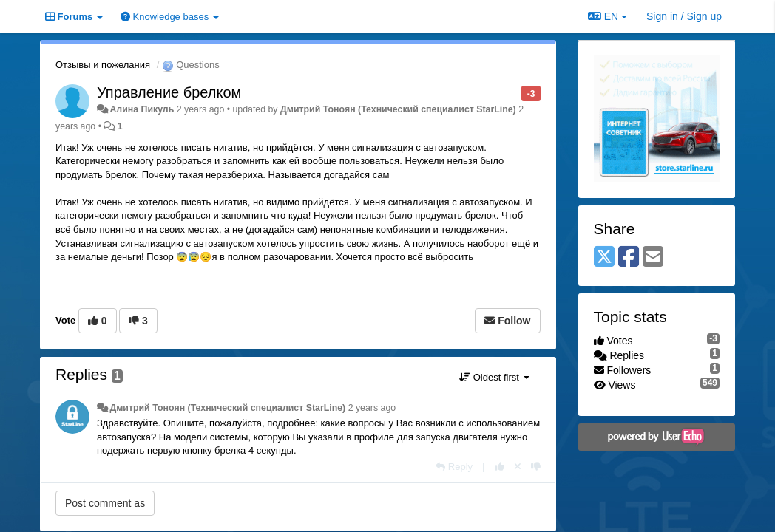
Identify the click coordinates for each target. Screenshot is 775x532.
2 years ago (372, 408)
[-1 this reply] (536, 467)
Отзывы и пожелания (103, 65)
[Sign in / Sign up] (684, 16)
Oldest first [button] (494, 377)
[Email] (653, 258)
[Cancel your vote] (518, 467)
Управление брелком (169, 92)
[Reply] (454, 467)
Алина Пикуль (142, 109)
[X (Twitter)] (604, 258)
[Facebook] (629, 258)
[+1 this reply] (500, 467)
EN (608, 16)
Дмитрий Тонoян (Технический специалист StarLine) (398, 109)
